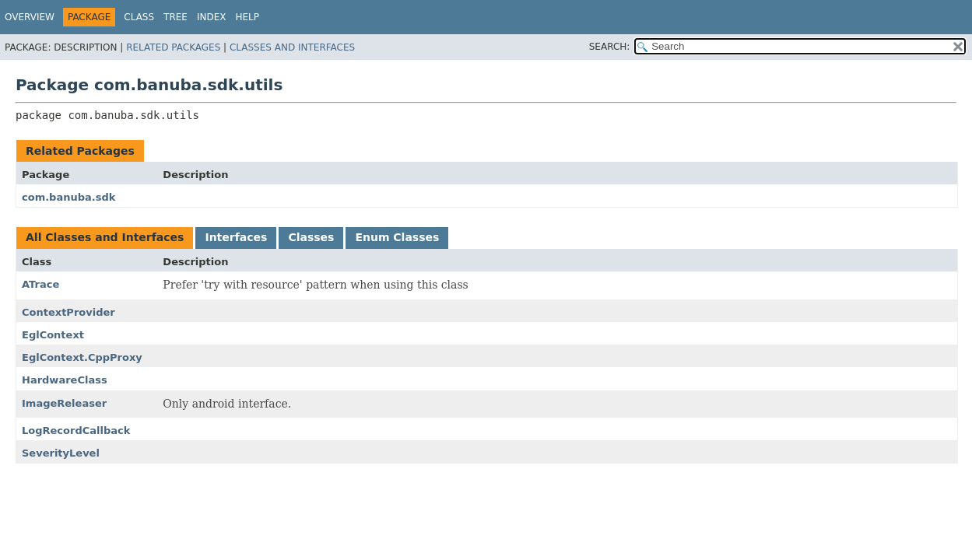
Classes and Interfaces (292, 47)
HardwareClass (65, 380)
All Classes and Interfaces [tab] (105, 237)
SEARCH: (610, 47)
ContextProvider (68, 312)
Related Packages (173, 47)
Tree (175, 17)
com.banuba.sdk (68, 197)
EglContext (53, 335)
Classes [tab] (311, 237)
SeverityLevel (61, 453)
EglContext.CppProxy (82, 357)
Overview (30, 17)
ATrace (40, 284)
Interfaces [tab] (236, 237)
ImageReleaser (64, 403)
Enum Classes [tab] (397, 237)
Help (248, 17)
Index (212, 17)
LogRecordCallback (76, 430)
